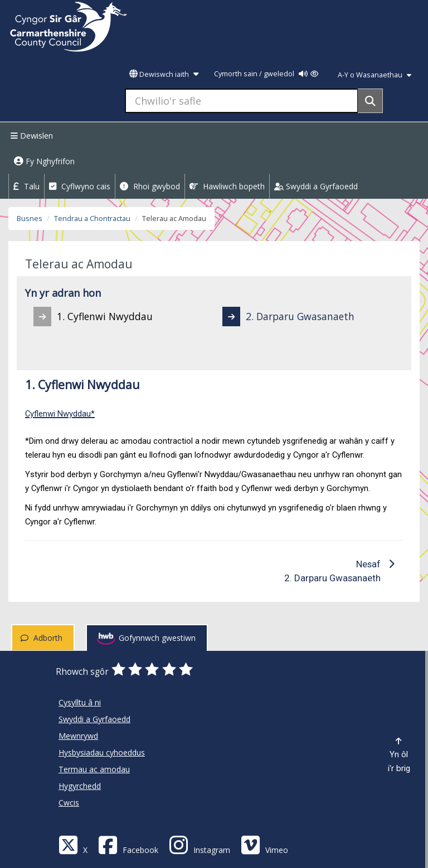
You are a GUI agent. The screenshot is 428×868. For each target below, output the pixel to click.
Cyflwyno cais (80, 186)
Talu (26, 186)
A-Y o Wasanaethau (374, 75)
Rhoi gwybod (150, 186)
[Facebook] (128, 844)
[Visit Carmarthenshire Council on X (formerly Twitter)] (73, 844)
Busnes (30, 219)
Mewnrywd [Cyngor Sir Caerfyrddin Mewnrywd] (78, 736)
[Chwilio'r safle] (242, 101)
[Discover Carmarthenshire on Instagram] (200, 844)
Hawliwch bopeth (227, 186)
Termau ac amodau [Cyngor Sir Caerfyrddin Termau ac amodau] (94, 769)
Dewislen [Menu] (30, 136)
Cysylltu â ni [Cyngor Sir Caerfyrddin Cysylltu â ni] (80, 702)
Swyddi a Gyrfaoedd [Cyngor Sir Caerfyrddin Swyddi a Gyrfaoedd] (94, 719)
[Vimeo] (264, 844)
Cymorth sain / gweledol (266, 74)
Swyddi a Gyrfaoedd (316, 186)
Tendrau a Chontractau (92, 219)
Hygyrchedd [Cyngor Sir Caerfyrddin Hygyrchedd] (80, 786)
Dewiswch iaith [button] (164, 74)
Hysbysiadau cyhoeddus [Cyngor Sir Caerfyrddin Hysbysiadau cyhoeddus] (102, 752)
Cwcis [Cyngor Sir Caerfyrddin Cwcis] (69, 803)
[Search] (370, 101)
